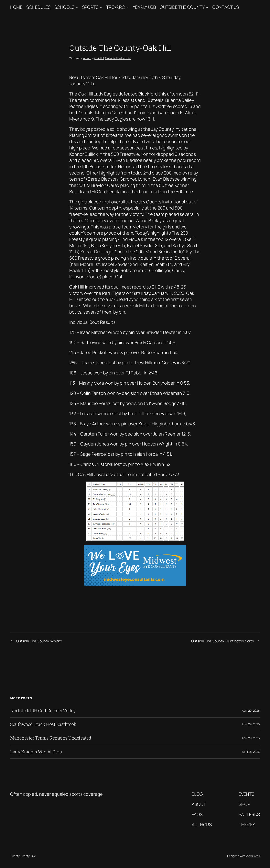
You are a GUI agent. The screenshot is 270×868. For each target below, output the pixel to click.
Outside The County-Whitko (39, 641)
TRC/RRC (116, 7)
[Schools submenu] (77, 7)
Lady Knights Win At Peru (36, 752)
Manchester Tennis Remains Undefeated (51, 738)
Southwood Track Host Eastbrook (43, 724)
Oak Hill (99, 58)
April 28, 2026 (251, 752)
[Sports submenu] (101, 7)
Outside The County (182, 7)
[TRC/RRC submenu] (127, 7)
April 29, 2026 (251, 711)
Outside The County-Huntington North (223, 641)
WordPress (253, 856)
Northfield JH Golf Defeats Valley (43, 711)
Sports (90, 7)
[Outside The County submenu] (207, 7)
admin (87, 58)
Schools (64, 7)
